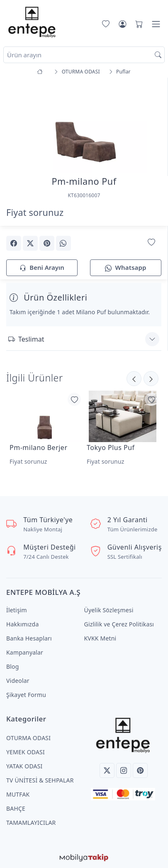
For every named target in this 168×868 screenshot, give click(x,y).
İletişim (17, 610)
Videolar (18, 681)
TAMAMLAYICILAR (31, 823)
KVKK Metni (100, 638)
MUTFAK (18, 794)
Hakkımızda (22, 624)
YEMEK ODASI (26, 752)
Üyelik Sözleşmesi (109, 610)
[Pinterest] (140, 770)
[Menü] (156, 24)
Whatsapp (125, 268)
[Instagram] (124, 770)
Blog (13, 666)
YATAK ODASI (24, 766)
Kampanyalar (25, 652)
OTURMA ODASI (28, 738)
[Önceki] (151, 379)
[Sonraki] (134, 379)
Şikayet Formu (26, 695)
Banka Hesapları (29, 638)
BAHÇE (16, 808)
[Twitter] (107, 770)
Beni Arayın (42, 268)
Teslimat (26, 339)
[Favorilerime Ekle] (151, 243)
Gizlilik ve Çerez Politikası (119, 624)
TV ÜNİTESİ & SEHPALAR (40, 780)
